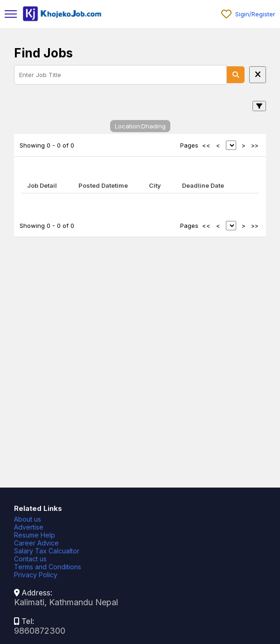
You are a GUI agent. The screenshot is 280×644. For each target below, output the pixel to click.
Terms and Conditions (48, 567)
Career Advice (36, 543)
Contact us (30, 559)
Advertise (29, 527)
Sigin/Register (255, 14)
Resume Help (35, 535)
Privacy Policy (36, 575)
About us (28, 519)
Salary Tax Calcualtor (47, 551)
